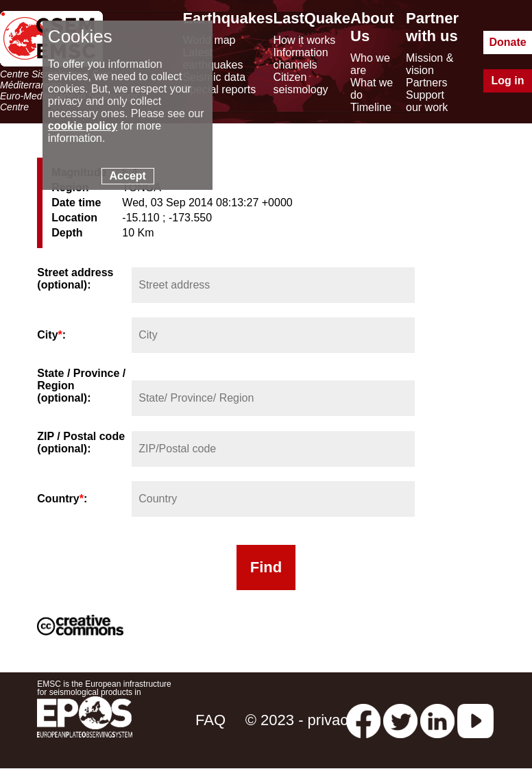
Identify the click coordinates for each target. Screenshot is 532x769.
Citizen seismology (301, 83)
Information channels (301, 59)
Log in (508, 81)
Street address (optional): (75, 279)
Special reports (219, 89)
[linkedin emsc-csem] (437, 720)
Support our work (427, 101)
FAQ (210, 720)
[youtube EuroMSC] (475, 720)
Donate (507, 42)
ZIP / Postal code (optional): (81, 442)
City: (51, 335)
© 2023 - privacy (301, 720)
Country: (62, 499)
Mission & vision (430, 64)
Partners (426, 83)
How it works (305, 40)
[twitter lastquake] (400, 720)
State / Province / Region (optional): (81, 386)
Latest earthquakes (213, 59)
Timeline (371, 107)
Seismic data (214, 77)
